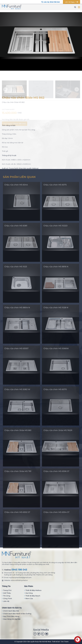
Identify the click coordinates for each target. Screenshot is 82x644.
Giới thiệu (7, 593)
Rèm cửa (29, 599)
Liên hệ (6, 601)
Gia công (29, 593)
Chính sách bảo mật (11, 611)
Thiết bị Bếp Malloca (33, 590)
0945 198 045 (19, 570)
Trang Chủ (7, 590)
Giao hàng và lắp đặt (12, 619)
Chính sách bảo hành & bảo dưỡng (17, 614)
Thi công (7, 596)
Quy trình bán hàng (11, 616)
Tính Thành (65, 642)
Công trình (8, 599)
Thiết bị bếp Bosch (33, 596)
